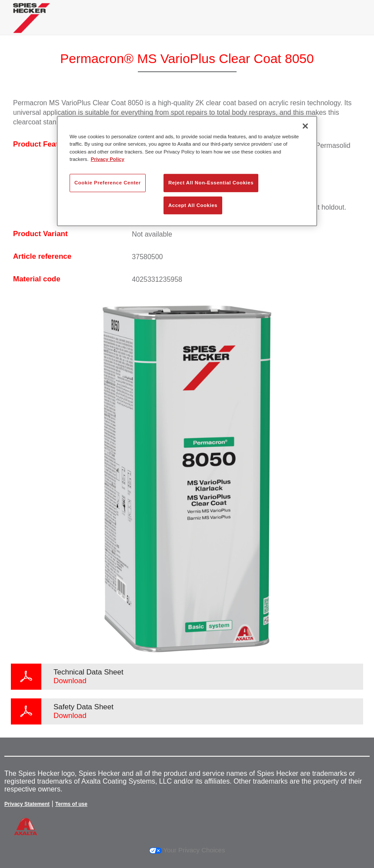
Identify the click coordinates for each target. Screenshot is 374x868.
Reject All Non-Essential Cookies (211, 182)
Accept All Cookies (193, 205)
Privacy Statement (27, 804)
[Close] (305, 126)
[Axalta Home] (32, 25)
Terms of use (71, 804)
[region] (187, 171)
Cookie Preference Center (108, 182)
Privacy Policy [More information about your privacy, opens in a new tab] (108, 159)
